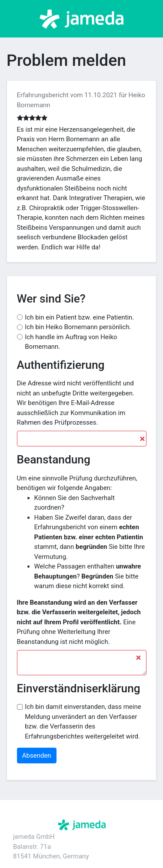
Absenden (37, 756)
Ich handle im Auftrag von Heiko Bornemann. (71, 342)
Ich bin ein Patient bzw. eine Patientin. (79, 317)
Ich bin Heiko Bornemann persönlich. (78, 327)
